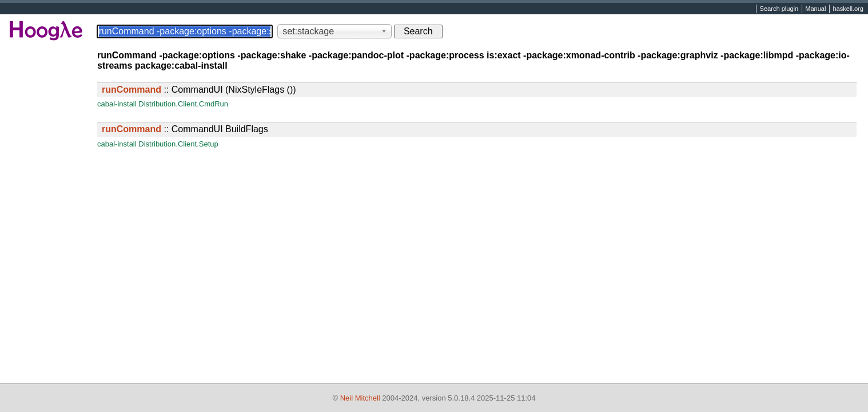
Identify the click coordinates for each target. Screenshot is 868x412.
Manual (815, 9)
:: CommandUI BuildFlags (185, 129)
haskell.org (848, 9)
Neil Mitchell (360, 398)
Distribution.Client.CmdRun (183, 104)
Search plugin (779, 9)
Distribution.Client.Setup (178, 144)
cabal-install (117, 104)
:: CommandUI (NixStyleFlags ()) (199, 90)
